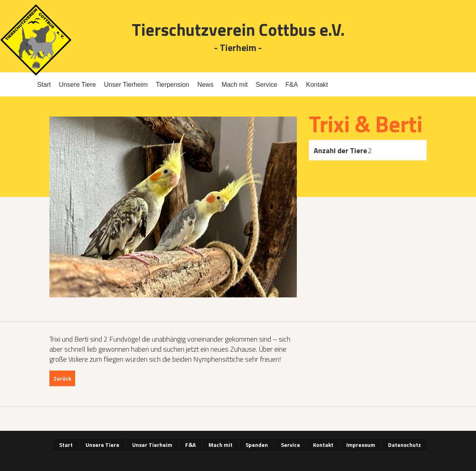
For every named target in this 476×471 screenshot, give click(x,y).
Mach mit (235, 84)
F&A (291, 84)
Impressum (361, 445)
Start (44, 84)
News (205, 84)
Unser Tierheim (126, 84)
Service (267, 84)
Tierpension (173, 84)
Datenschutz (404, 445)
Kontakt (317, 84)
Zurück (62, 378)
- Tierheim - (238, 48)
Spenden (257, 445)
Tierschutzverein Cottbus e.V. (238, 30)
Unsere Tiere (78, 84)
